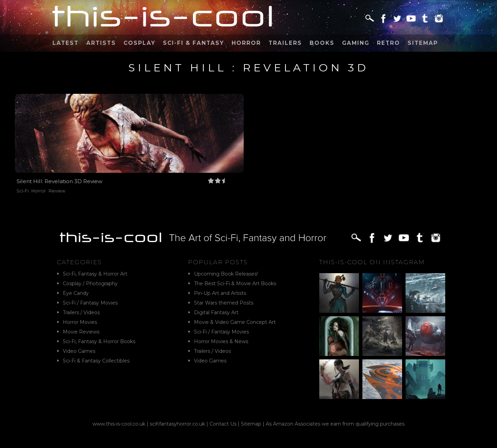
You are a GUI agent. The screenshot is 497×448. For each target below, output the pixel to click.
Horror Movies (80, 322)
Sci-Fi (23, 191)
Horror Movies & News (221, 341)
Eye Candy (76, 293)
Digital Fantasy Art (216, 312)
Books (322, 43)
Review (57, 191)
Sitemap (423, 43)
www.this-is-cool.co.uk (119, 424)
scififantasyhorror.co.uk (177, 424)
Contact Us (223, 424)
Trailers (285, 43)
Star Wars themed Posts (224, 303)
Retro (388, 43)
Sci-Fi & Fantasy (193, 43)
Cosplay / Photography (90, 283)
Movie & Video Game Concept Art (235, 322)
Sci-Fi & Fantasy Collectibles (96, 361)
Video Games (79, 351)
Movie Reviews (81, 332)
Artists (101, 43)
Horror (246, 43)
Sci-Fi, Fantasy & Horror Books (99, 341)
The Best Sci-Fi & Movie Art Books (235, 283)
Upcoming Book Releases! (226, 274)
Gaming (356, 43)
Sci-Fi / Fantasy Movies (90, 303)
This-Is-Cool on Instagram (372, 262)
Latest (66, 43)
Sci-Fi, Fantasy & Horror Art (95, 274)
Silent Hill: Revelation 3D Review (60, 181)
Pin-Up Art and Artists (220, 293)
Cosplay (139, 43)
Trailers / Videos (81, 312)
